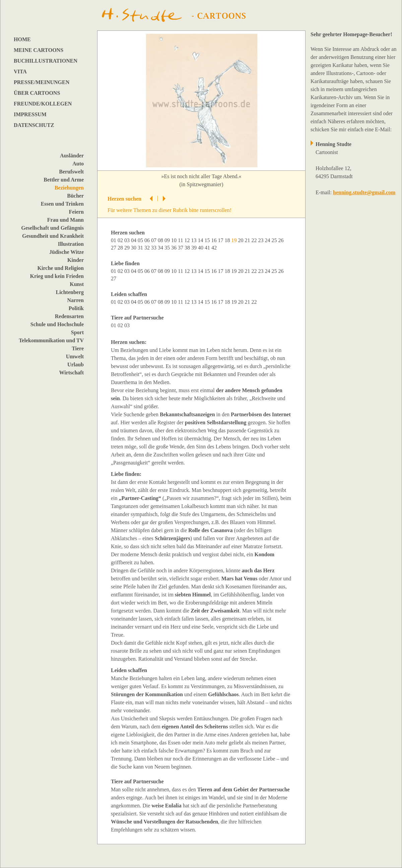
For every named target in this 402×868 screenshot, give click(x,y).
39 (195, 248)
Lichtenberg (70, 292)
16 (214, 240)
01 (114, 240)
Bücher (75, 196)
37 (181, 248)
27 (114, 248)
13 (194, 240)
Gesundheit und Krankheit (53, 236)
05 (141, 240)
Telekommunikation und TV (51, 340)
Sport (77, 332)
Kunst (77, 284)
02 (121, 240)
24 (268, 240)
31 (141, 248)
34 (161, 248)
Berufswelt (71, 172)
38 (188, 248)
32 (148, 248)
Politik (76, 308)
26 (281, 240)
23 (261, 240)
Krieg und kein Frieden (57, 276)
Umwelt (75, 356)
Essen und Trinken (62, 204)
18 (228, 240)
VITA (20, 71)
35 (168, 248)
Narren (76, 300)
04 (134, 240)
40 (201, 248)
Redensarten (69, 316)
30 (134, 248)
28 (121, 248)
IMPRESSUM (30, 114)
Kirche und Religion (61, 268)
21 (248, 240)
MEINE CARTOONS (39, 50)
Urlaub (76, 365)
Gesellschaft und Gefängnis (52, 228)
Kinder (76, 260)
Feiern (76, 212)
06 (148, 240)
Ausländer (72, 156)
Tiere (78, 348)
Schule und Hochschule (57, 324)
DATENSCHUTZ (34, 125)
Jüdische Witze (66, 252)
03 (128, 240)
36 (175, 248)
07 (154, 240)
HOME (22, 39)
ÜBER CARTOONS (37, 93)
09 (168, 240)
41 (208, 248)
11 (181, 240)
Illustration (71, 244)
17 (221, 240)
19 (234, 271)
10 (175, 240)
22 (255, 240)
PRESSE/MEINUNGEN (42, 82)
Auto (78, 164)
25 (275, 240)
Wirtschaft (72, 373)
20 (241, 240)
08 (161, 240)
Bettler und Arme (64, 180)
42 (215, 248)
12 (188, 240)
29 (128, 248)
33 (154, 248)
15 (208, 240)
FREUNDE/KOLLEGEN (43, 104)
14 (201, 240)
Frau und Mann (65, 220)
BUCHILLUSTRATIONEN (46, 61)
